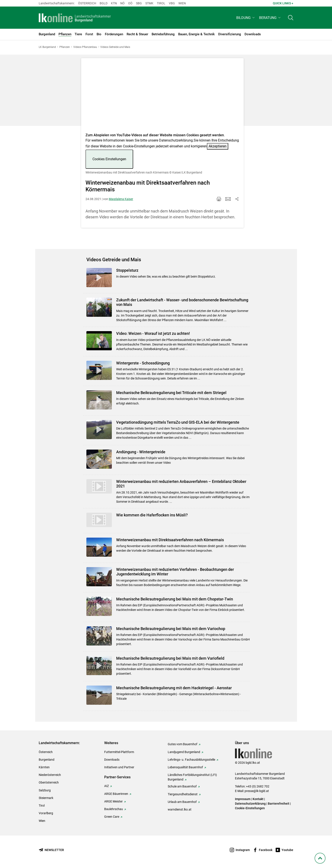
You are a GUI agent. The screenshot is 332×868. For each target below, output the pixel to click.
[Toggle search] (291, 19)
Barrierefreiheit (279, 804)
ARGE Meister (113, 801)
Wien (182, 3)
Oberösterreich (49, 782)
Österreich (87, 3)
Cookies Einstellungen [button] (109, 159)
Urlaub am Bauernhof (182, 802)
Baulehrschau (114, 809)
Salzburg (45, 790)
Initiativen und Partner (119, 767)
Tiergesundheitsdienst (183, 794)
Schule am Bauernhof (182, 786)
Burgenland (47, 760)
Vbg (172, 3)
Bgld (104, 3)
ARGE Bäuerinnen (116, 794)
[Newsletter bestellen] (51, 850)
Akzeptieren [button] (218, 146)
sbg (139, 3)
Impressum (243, 799)
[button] (246, 19)
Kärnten (44, 767)
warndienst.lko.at (180, 809)
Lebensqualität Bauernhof (185, 767)
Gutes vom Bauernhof (183, 744)
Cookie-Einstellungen (250, 808)
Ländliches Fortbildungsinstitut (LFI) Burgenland (192, 777)
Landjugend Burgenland (184, 752)
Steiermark (46, 798)
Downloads (112, 760)
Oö (130, 3)
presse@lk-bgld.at (257, 791)
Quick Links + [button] (283, 3)
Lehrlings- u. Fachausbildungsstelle (191, 760)
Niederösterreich (50, 775)
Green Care (112, 817)
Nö (122, 3)
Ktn (114, 3)
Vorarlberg (46, 813)
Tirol (161, 3)
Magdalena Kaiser (121, 199)
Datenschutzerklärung (176, 140)
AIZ (106, 786)
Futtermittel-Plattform (119, 752)
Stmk (149, 3)
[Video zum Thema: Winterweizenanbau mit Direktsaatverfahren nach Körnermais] (162, 97)
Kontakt (258, 799)
